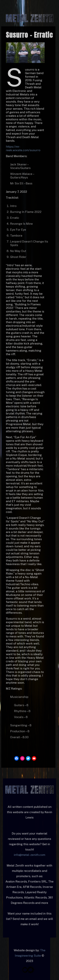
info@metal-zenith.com (29, 855)
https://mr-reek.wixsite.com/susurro (23, 148)
